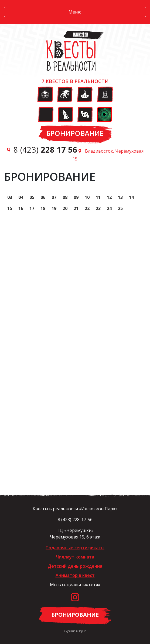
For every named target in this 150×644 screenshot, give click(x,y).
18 (43, 208)
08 (65, 197)
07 (54, 197)
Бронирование (75, 133)
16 (21, 208)
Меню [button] (75, 12)
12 (109, 197)
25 (120, 208)
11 (98, 197)
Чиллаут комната (75, 557)
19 (54, 208)
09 (76, 197)
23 (98, 208)
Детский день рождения (75, 566)
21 (76, 208)
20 (65, 208)
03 (10, 197)
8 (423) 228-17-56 (75, 520)
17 (32, 208)
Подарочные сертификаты (75, 548)
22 (87, 208)
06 (43, 197)
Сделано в (75, 631)
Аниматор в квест (75, 575)
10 (87, 197)
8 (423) (45, 149)
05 (32, 197)
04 (21, 197)
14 (131, 197)
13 (120, 197)
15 (10, 208)
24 (109, 208)
